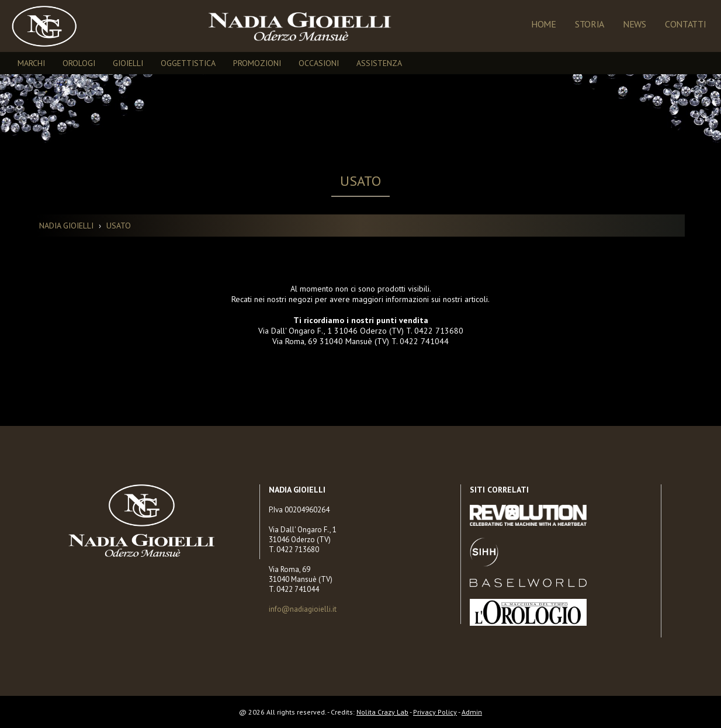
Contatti (685, 24)
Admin (472, 712)
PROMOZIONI (257, 63)
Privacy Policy (435, 712)
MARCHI (31, 63)
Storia (590, 24)
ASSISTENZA (379, 63)
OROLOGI (79, 63)
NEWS (635, 24)
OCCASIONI (319, 63)
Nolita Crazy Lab (382, 712)
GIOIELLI (128, 63)
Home (544, 24)
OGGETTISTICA (188, 63)
